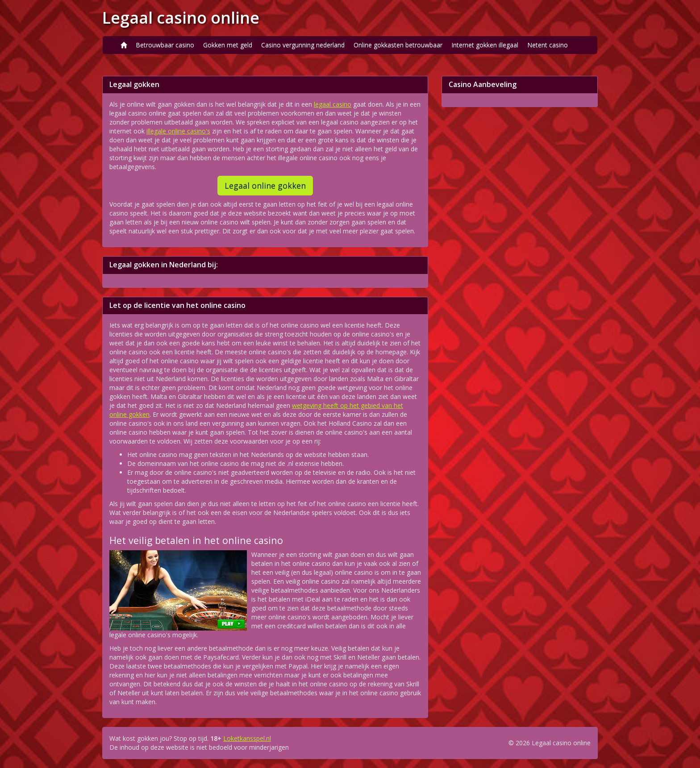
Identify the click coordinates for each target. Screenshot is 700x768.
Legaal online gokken (265, 186)
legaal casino (333, 104)
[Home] (124, 45)
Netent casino (548, 45)
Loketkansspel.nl (247, 738)
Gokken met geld (228, 45)
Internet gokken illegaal (485, 45)
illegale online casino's (178, 131)
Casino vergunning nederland (303, 45)
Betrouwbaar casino (165, 45)
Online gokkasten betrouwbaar (398, 45)
